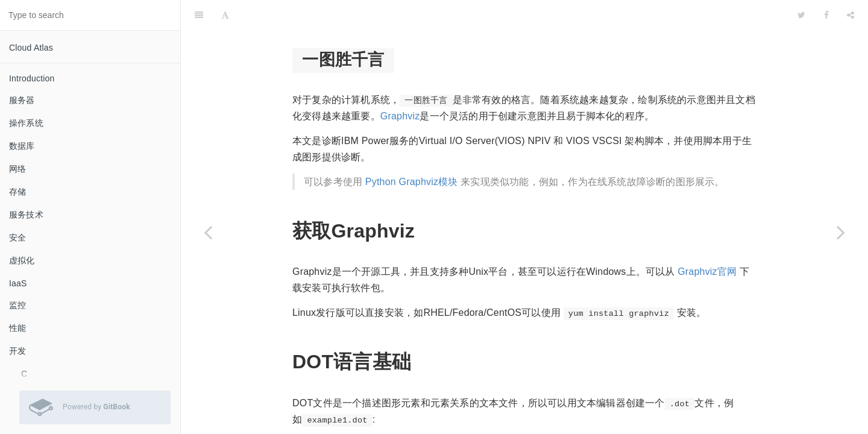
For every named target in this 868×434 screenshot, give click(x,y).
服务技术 (26, 215)
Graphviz (400, 86)
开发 (17, 351)
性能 (17, 328)
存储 (17, 192)
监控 (17, 305)
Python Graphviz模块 (412, 152)
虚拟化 (22, 260)
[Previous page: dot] (208, 232)
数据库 (22, 146)
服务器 (22, 100)
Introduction (32, 78)
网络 (17, 169)
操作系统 (26, 123)
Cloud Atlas (31, 48)
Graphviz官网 (707, 241)
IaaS (18, 283)
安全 (17, 237)
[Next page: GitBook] (841, 232)
